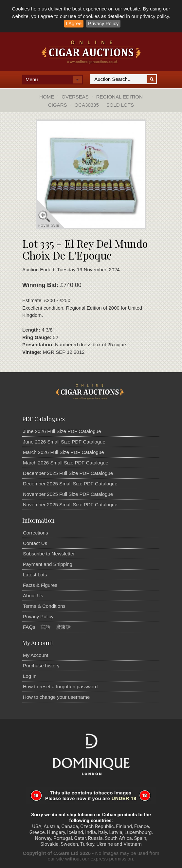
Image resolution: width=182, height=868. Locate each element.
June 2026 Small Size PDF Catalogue (64, 442)
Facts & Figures (40, 585)
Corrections (36, 533)
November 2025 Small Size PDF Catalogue (70, 505)
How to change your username (56, 697)
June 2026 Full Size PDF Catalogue (62, 431)
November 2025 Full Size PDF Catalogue (68, 494)
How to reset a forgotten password (60, 687)
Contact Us (35, 543)
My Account (36, 655)
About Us (33, 596)
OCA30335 (87, 105)
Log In (30, 676)
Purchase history (41, 666)
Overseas (75, 97)
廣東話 (63, 627)
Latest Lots (35, 575)
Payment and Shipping (48, 564)
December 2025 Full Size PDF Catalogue (68, 473)
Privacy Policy (103, 23)
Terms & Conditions (44, 606)
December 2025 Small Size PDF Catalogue (70, 484)
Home (47, 97)
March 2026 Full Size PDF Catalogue (64, 452)
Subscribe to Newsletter (49, 554)
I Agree (74, 23)
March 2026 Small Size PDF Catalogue (66, 463)
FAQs (29, 627)
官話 (45, 627)
